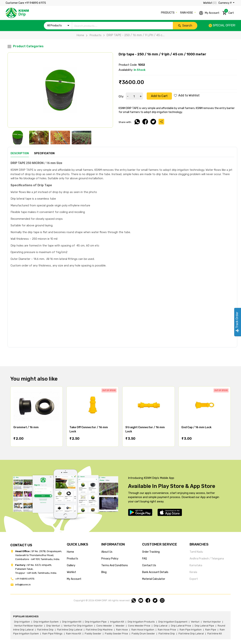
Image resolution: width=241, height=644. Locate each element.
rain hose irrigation (143, 630)
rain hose (122, 630)
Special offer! (222, 25)
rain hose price (167, 630)
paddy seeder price (116, 634)
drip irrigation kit (72, 622)
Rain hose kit (74, 634)
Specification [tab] (44, 153)
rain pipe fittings (52, 634)
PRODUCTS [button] (168, 13)
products (72, 559)
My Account (209, 13)
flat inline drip (45, 630)
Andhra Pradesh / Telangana (207, 559)
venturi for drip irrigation (78, 626)
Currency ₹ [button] (225, 3)
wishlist (71, 572)
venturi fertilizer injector (28, 626)
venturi (195, 622)
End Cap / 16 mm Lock (196, 427)
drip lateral (161, 626)
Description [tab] (20, 153)
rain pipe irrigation (191, 630)
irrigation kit (117, 622)
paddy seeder (93, 634)
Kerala (193, 572)
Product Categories (26, 46)
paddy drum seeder (143, 634)
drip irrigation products (141, 622)
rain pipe (211, 630)
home (70, 552)
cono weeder (104, 626)
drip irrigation (22, 622)
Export (194, 579)
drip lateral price (181, 626)
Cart (228, 12)
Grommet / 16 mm (26, 427)
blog (104, 572)
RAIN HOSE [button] (187, 13)
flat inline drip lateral (70, 630)
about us (107, 552)
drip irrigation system (46, 622)
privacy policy (110, 559)
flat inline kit (215, 634)
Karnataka (196, 565)
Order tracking (151, 552)
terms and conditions (115, 565)
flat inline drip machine (99, 630)
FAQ (145, 559)
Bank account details (155, 572)
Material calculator (154, 579)
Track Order (237, 322)
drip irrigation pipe (96, 622)
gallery (71, 565)
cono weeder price (139, 626)
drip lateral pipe (204, 626)
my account (74, 579)
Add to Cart (159, 96)
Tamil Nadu (196, 552)
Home (80, 35)
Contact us (149, 565)
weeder (120, 626)
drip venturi (53, 626)
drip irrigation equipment (173, 622)
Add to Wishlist (187, 95)
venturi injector (212, 622)
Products (93, 35)
